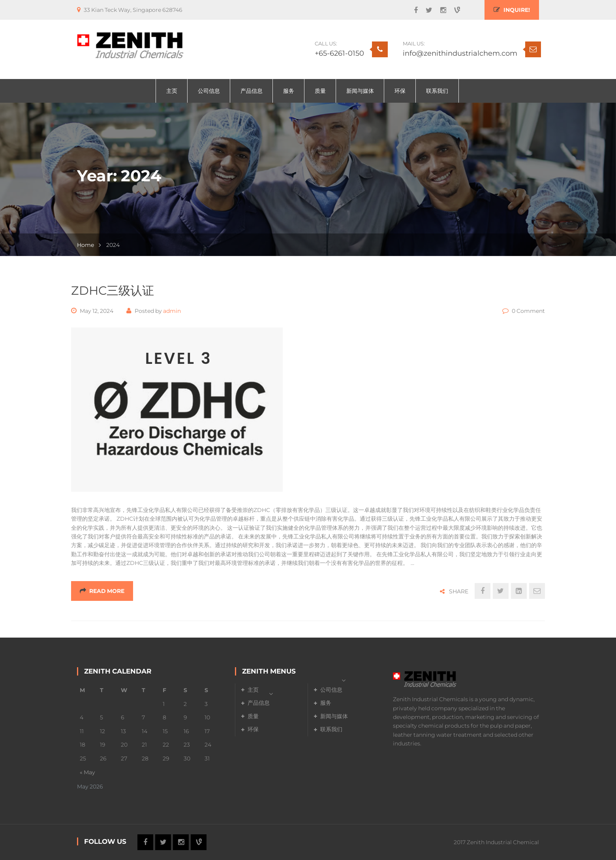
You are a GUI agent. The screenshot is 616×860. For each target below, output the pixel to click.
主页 (253, 690)
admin (172, 311)
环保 (253, 729)
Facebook (412, 10)
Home (85, 245)
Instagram (439, 10)
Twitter (425, 10)
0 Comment (528, 311)
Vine (453, 10)
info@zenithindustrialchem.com (460, 53)
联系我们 (331, 729)
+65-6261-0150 (339, 53)
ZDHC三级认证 (113, 291)
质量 (253, 716)
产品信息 (259, 703)
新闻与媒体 (334, 716)
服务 (326, 703)
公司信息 (331, 690)
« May (87, 772)
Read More (102, 591)
